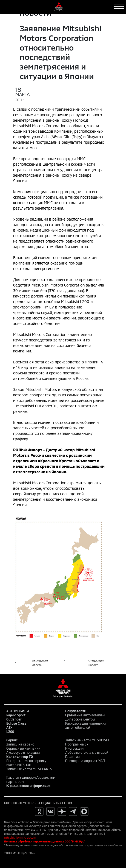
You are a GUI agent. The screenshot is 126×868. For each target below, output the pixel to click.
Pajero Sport (16, 715)
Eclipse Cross (16, 723)
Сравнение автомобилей (85, 715)
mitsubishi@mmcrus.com (20, 838)
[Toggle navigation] (119, 6)
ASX (9, 727)
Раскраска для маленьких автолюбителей (86, 725)
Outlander (14, 719)
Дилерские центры (80, 719)
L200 (10, 731)
